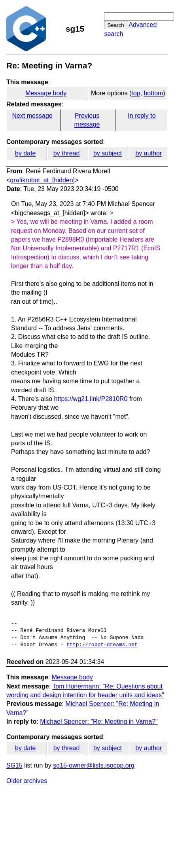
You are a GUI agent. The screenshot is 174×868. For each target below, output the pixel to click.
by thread (67, 153)
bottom (153, 93)
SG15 (14, 765)
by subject (108, 153)
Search (115, 25)
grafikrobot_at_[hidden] (42, 180)
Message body (46, 93)
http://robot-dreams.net (102, 645)
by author (148, 153)
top (136, 93)
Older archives (27, 781)
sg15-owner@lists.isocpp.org (94, 765)
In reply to (142, 116)
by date (25, 153)
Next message (32, 116)
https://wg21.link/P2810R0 (91, 399)
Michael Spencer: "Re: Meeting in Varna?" (99, 721)
